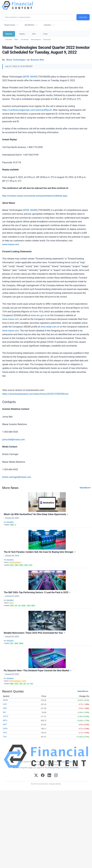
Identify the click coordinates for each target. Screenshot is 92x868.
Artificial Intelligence (15, 563)
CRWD (12, 525)
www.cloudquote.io (66, 762)
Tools (45, 34)
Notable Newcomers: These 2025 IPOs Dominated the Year (34, 633)
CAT (16, 606)
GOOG (6, 716)
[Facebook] (43, 776)
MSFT (5, 724)
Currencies (25, 39)
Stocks (22, 34)
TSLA (5, 737)
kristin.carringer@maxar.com (17, 477)
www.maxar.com (11, 244)
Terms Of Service (71, 767)
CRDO (17, 565)
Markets (9, 34)
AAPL (5, 704)
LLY (28, 684)
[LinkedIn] (49, 776)
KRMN (21, 643)
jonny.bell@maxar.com (14, 440)
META (33, 606)
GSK (21, 684)
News (16, 39)
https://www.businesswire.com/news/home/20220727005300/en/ (36, 394)
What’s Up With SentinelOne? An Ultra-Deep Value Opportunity (36, 514)
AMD (5, 708)
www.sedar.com (49, 327)
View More (84, 488)
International (36, 39)
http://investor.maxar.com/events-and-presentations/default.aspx (35, 196)
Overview (9, 39)
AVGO (12, 565)
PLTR (31, 565)
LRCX (29, 606)
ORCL (5, 733)
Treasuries (47, 39)
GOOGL (23, 606)
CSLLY (16, 684)
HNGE (16, 643)
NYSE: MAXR (30, 77)
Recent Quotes (10, 25)
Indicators (48, 25)
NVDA (26, 565)
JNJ (25, 684)
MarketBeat (10, 522)
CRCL (12, 643)
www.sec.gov (37, 315)
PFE (32, 684)
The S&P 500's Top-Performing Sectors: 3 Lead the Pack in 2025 (37, 592)
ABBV (12, 684)
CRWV (21, 565)
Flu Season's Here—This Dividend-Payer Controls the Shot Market (38, 671)
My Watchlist (30, 25)
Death (24, 681)
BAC (5, 712)
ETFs (34, 34)
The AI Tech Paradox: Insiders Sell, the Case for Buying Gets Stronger (40, 552)
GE (19, 606)
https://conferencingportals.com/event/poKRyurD (27, 110)
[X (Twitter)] (36, 776)
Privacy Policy (54, 767)
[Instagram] (56, 776)
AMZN (5, 700)
